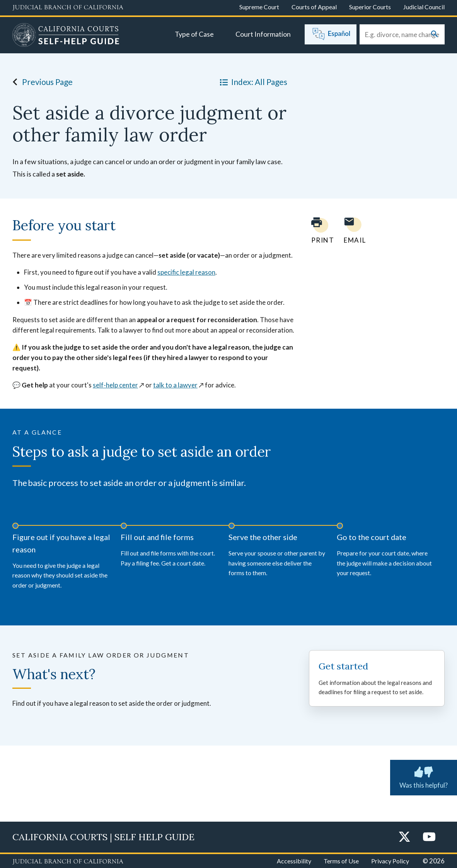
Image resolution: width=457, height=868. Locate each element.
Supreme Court (259, 7)
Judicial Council (424, 7)
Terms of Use (341, 861)
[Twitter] (404, 837)
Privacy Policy (390, 861)
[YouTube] (429, 837)
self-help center (115, 385)
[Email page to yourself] (353, 230)
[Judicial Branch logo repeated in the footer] (68, 862)
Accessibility (294, 861)
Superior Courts (370, 7)
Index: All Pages (252, 82)
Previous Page (40, 82)
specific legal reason (186, 272)
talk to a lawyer (175, 385)
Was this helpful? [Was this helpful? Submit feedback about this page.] (424, 776)
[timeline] (228, 554)
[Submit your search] (435, 35)
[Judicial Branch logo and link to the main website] (68, 8)
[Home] (66, 36)
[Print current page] (318, 230)
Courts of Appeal (314, 7)
